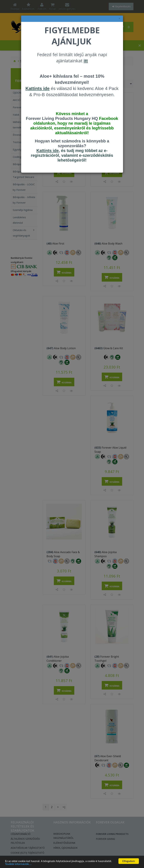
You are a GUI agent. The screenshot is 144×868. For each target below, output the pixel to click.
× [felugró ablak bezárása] (119, 19)
